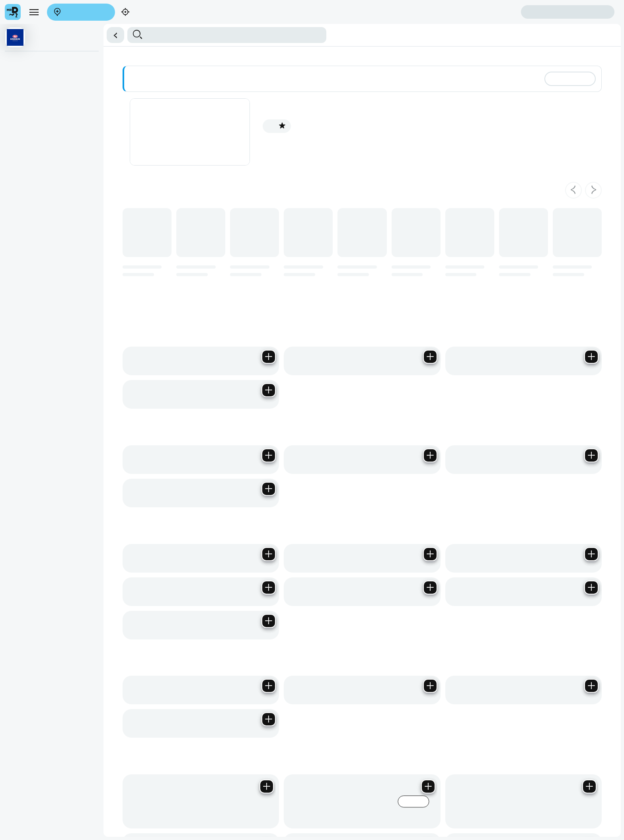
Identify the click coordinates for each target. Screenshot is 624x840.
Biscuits (18, 95)
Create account (489, 12)
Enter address (81, 13)
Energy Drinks (25, 144)
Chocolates (22, 193)
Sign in (568, 12)
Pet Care (19, 291)
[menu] (34, 12)
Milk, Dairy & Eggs (30, 62)
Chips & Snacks (27, 324)
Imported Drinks (27, 160)
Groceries (20, 258)
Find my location (152, 13)
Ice (12, 226)
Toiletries (19, 242)
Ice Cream (21, 177)
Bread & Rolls (25, 79)
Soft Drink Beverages (34, 128)
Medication (21, 307)
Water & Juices (26, 111)
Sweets (18, 209)
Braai (15, 275)
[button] (115, 35)
